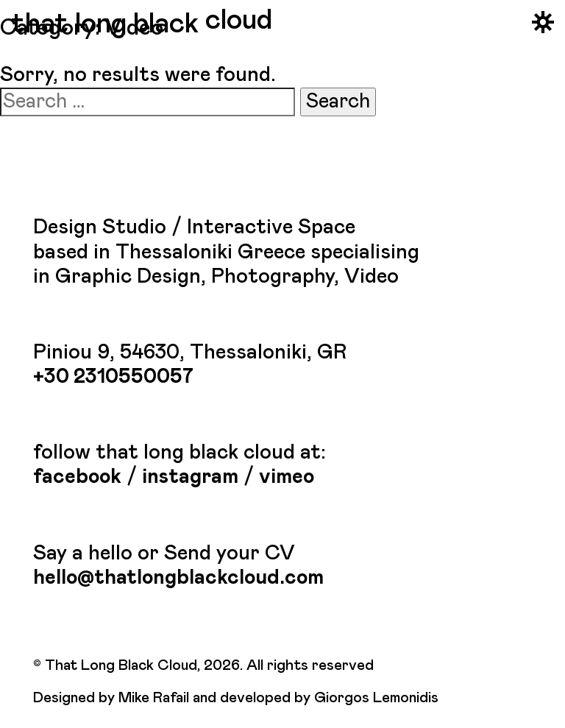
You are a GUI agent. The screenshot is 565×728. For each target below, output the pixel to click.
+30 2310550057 (113, 377)
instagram (190, 477)
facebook (77, 477)
